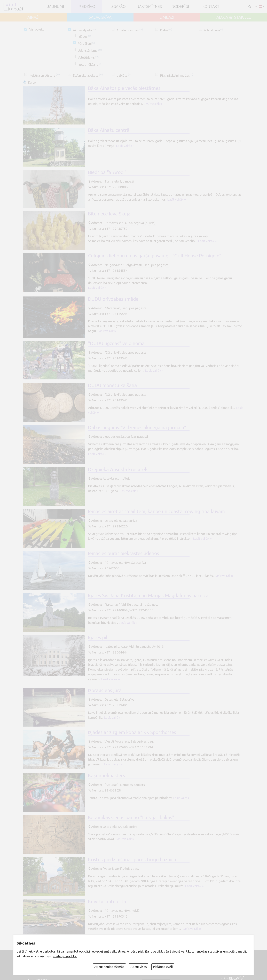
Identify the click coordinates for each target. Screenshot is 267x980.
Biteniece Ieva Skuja (109, 214)
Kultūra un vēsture (45, 75)
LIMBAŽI (167, 17)
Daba (166, 30)
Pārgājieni (86, 43)
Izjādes (84, 37)
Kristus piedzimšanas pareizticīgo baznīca (132, 859)
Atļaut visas (139, 967)
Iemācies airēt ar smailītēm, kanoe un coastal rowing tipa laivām (156, 511)
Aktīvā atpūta (85, 30)
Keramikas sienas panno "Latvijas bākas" (131, 817)
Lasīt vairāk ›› (153, 104)
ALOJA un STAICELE (234, 17)
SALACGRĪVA (100, 17)
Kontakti (211, 7)
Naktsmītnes (149, 7)
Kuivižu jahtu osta (107, 901)
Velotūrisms (88, 57)
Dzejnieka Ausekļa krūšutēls (118, 469)
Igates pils (99, 637)
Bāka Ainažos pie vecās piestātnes (124, 88)
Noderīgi (180, 7)
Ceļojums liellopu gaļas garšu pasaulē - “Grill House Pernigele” (155, 256)
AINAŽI (33, 17)
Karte (32, 82)
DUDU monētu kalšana (112, 385)
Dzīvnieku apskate (88, 75)
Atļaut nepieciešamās (109, 967)
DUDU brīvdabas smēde (113, 299)
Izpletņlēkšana (90, 64)
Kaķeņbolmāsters (107, 775)
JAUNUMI (56, 7)
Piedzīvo (87, 7)
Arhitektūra (213, 30)
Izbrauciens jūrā (105, 690)
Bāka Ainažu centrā (109, 130)
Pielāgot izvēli (163, 967)
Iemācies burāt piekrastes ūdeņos (124, 553)
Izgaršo (118, 7)
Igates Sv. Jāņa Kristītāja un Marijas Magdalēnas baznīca (148, 595)
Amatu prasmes (130, 30)
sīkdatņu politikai (65, 956)
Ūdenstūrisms (90, 50)
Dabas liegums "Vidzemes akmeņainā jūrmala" (137, 427)
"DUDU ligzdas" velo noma (116, 343)
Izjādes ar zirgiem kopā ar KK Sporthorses (132, 732)
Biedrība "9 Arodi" (107, 172)
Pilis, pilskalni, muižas (177, 75)
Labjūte (124, 75)
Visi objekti (37, 29)
